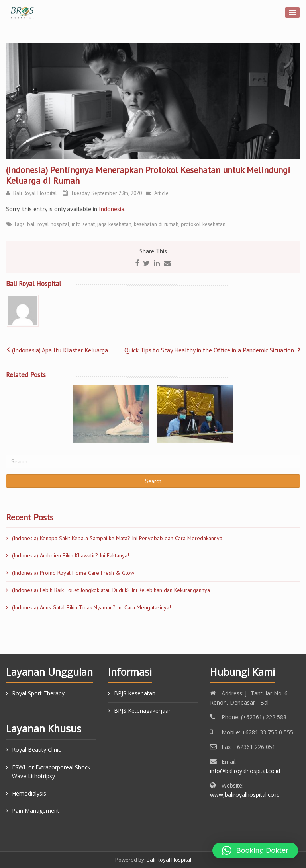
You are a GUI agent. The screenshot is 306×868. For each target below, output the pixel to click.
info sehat (83, 224)
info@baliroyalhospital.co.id (245, 771)
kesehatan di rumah (156, 224)
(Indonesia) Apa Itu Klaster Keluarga (60, 350)
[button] (255, 850)
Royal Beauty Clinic (36, 750)
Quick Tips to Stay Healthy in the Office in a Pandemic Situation (209, 350)
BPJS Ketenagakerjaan (143, 711)
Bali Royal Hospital (35, 193)
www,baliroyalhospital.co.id (245, 795)
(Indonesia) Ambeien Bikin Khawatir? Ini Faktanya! (71, 555)
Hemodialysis (29, 793)
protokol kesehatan (203, 224)
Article (161, 193)
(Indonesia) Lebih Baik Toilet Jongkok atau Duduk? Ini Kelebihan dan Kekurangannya (111, 590)
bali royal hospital (48, 224)
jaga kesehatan (114, 224)
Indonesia (112, 209)
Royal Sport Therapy (38, 693)
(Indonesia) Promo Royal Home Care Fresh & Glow (73, 573)
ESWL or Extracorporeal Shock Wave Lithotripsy (51, 772)
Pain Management (36, 811)
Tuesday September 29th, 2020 (106, 193)
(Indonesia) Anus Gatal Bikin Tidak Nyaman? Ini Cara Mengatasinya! (91, 607)
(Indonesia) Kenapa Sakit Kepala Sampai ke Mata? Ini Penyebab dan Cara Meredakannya (117, 538)
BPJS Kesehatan (135, 693)
